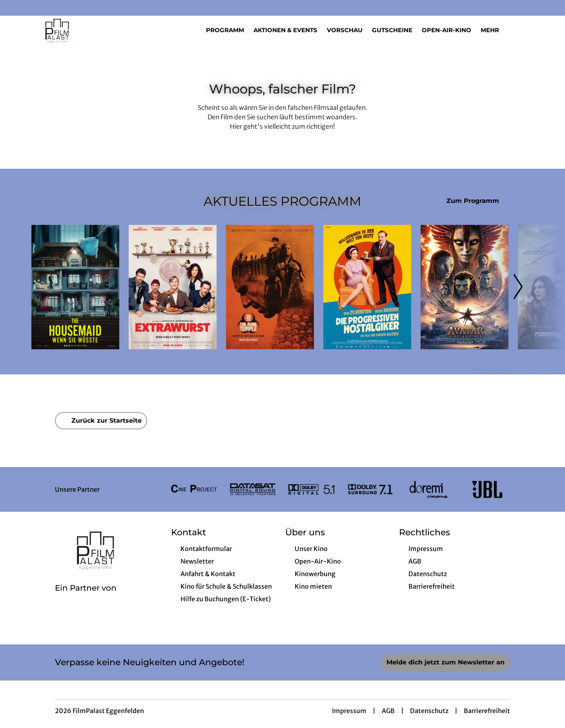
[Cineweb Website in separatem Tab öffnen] (86, 598)
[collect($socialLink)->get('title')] (14, 8)
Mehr (495, 30)
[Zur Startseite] (86, 30)
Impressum (349, 711)
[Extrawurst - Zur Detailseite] (173, 287)
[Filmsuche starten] (526, 30)
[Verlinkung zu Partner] (194, 489)
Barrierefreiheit (487, 711)
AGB (388, 711)
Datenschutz (429, 711)
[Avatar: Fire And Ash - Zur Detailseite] (465, 287)
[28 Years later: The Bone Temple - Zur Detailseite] (270, 287)
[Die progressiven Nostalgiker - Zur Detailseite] (367, 287)
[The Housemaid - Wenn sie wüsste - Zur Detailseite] (75, 287)
